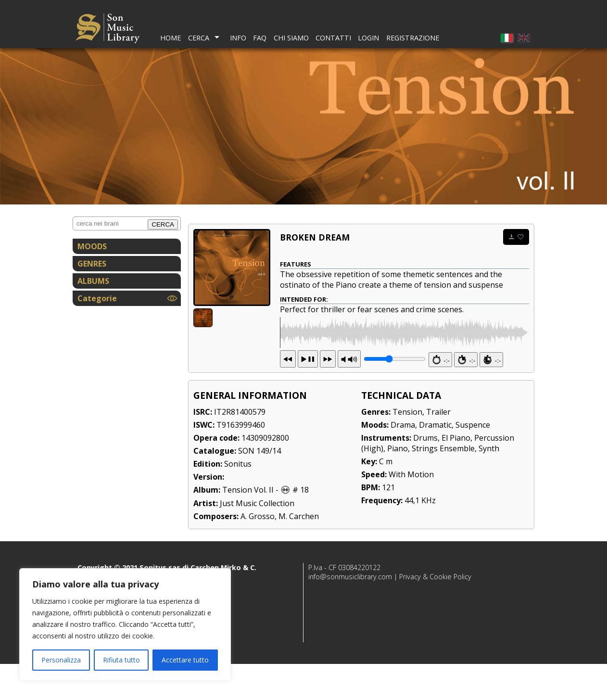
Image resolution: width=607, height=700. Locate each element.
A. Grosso (258, 552)
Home (171, 38)
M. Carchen (299, 552)
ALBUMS (93, 281)
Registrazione (413, 38)
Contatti (333, 38)
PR (349, 395)
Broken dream (315, 237)
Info (238, 38)
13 (308, 395)
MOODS (92, 246)
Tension (407, 448)
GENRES (92, 264)
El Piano (456, 474)
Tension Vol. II (248, 526)
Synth (489, 484)
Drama (403, 461)
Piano (398, 484)
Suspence (473, 461)
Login (368, 38)
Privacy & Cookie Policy (435, 613)
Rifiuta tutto (121, 660)
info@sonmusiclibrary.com (350, 613)
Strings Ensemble (443, 484)
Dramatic (435, 461)
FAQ (260, 38)
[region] (125, 624)
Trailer (438, 448)
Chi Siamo (291, 38)
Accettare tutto (185, 660)
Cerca (199, 38)
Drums (425, 474)
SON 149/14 (259, 487)
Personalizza (61, 660)
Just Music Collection (257, 539)
